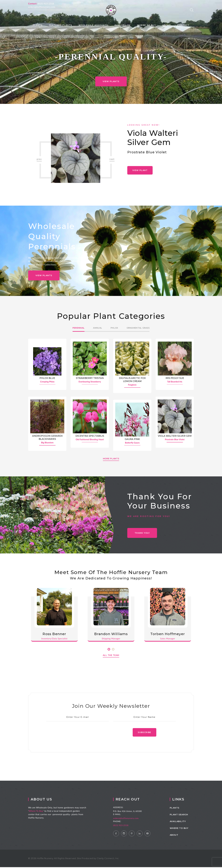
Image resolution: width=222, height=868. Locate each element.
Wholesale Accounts (93, 25)
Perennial (79, 328)
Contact (183, 25)
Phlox (114, 328)
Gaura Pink (132, 439)
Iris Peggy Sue (175, 378)
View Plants (111, 81)
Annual (98, 328)
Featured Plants (61, 25)
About (167, 25)
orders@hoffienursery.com (42, 7)
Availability (122, 25)
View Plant (140, 170)
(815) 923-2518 (46, 4)
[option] (76, 158)
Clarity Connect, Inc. (108, 859)
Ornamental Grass (138, 328)
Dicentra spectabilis (90, 436)
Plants (38, 25)
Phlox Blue (47, 378)
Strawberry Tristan (90, 378)
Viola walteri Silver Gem (153, 138)
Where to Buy (146, 25)
